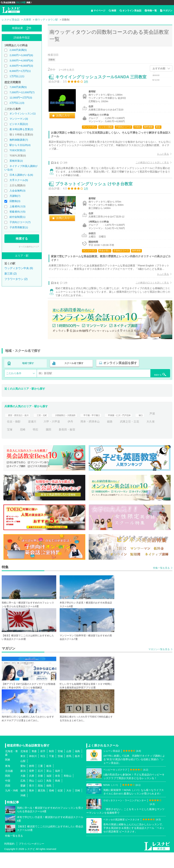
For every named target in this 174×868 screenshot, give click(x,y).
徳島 (49, 801)
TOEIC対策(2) (18, 150)
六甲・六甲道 (78, 437)
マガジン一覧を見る (159, 665)
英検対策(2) (16, 161)
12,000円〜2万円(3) (21, 98)
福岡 (23, 806)
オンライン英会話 (130, 11)
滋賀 (49, 791)
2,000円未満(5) (18, 50)
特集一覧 (151, 11)
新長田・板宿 (83, 445)
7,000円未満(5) (18, 87)
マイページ (98, 11)
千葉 (51, 772)
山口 (40, 796)
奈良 (58, 791)
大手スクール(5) (19, 180)
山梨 (23, 777)
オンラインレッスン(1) (23, 113)
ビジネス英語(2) (19, 124)
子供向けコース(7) (20, 222)
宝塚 (25, 445)
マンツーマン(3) (19, 119)
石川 (40, 786)
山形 (69, 767)
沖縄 (23, 811)
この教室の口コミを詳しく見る (150, 165)
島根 (58, 796)
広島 (23, 796)
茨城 (60, 772)
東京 (23, 772)
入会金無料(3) (17, 191)
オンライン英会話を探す (119, 379)
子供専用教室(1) (19, 227)
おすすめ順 (159, 68)
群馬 (69, 772)
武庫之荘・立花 (155, 437)
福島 (77, 767)
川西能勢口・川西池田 (76, 429)
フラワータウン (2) (16, 279)
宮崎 (77, 806)
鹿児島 (42, 806)
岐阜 (49, 781)
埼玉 (43, 772)
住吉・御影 (40, 437)
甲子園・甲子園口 (108, 429)
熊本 (32, 806)
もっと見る (160, 157)
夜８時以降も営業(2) (21, 129)
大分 (69, 806)
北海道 (24, 767)
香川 (32, 801)
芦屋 (23, 437)
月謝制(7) (15, 196)
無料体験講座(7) (19, 140)
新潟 (23, 786)
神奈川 (33, 772)
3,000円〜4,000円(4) (21, 60)
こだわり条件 (14, 389)
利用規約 (9, 859)
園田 (64, 445)
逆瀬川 (58, 437)
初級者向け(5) (17, 212)
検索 (112, 11)
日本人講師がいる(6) (21, 175)
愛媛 (23, 801)
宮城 (60, 767)
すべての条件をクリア (29, 247)
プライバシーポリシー (31, 859)
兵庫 (32, 791)
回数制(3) (15, 201)
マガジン (166, 11)
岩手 (43, 767)
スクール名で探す (73, 379)
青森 (34, 767)
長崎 (51, 806)
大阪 (23, 791)
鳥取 (49, 796)
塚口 (10, 437)
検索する (22, 239)
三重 (40, 781)
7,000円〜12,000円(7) (22, 92)
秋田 (51, 767)
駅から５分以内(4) (20, 145)
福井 (58, 786)
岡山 (32, 796)
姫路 (136, 437)
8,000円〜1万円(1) (20, 71)
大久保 (11, 445)
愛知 (23, 781)
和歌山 (68, 791)
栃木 (77, 772)
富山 (49, 786)
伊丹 (96, 437)
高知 (40, 801)
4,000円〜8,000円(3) (21, 66)
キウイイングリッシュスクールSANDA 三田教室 (104, 80)
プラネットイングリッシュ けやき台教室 (97, 193)
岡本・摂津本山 (116, 437)
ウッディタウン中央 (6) (19, 268)
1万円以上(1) (17, 76)
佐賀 (60, 806)
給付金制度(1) (17, 217)
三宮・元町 (48, 429)
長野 (32, 786)
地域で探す (28, 379)
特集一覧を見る (161, 584)
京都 (40, 791)
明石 (51, 445)
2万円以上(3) (17, 103)
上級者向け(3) (17, 206)
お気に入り (66, 118)
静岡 (32, 781)
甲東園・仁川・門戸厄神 (142, 429)
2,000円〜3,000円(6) (21, 55)
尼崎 (38, 445)
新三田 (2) (11, 274)
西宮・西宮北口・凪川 (21, 429)
